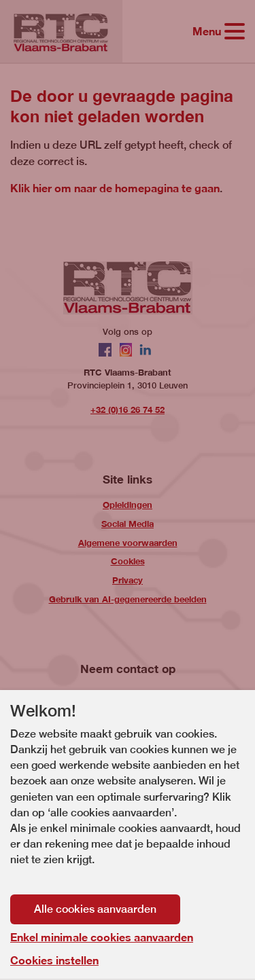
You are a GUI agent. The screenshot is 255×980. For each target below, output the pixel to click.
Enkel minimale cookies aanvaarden (102, 937)
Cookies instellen (54, 960)
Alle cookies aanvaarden (95, 909)
